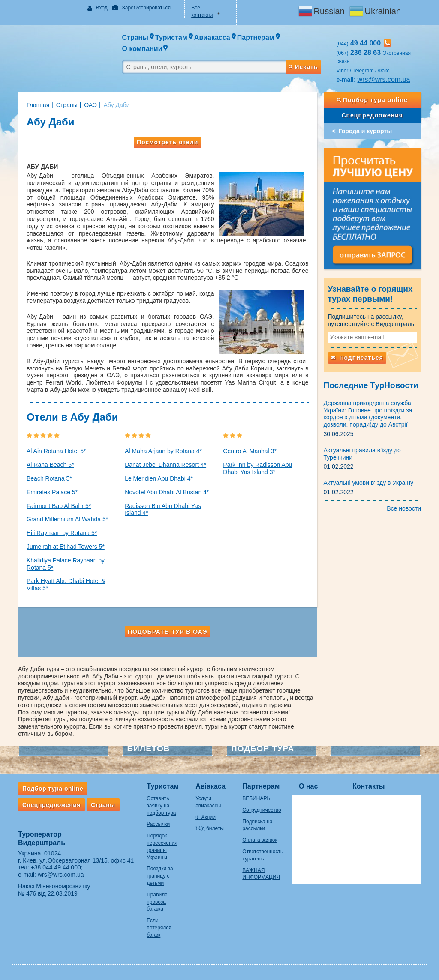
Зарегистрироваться (146, 8)
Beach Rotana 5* (49, 478)
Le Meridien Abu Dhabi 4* (159, 478)
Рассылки (158, 824)
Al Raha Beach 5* (50, 465)
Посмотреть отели (167, 142)
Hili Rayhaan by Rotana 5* (62, 533)
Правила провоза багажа (157, 902)
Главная (38, 105)
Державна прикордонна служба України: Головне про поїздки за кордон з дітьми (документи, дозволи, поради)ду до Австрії (368, 414)
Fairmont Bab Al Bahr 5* (59, 506)
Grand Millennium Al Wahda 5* (67, 519)
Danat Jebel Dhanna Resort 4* (165, 465)
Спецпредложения (372, 115)
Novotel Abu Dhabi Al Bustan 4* (167, 492)
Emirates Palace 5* (52, 492)
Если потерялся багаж (159, 928)
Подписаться (357, 358)
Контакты (368, 786)
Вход (102, 8)
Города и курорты (365, 131)
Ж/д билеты (210, 828)
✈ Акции (206, 817)
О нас (308, 786)
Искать (303, 67)
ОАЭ (90, 105)
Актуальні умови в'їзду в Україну (369, 483)
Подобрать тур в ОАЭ (167, 632)
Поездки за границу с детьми (160, 876)
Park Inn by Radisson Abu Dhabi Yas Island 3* (257, 468)
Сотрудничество (262, 810)
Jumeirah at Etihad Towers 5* (66, 547)
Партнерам (261, 786)
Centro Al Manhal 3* (250, 451)
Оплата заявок (260, 840)
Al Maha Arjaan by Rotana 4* (163, 451)
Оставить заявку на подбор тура (161, 806)
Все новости (404, 508)
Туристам (163, 786)
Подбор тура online (372, 100)
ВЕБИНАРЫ (257, 798)
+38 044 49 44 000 (56, 867)
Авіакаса (210, 786)
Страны (67, 105)
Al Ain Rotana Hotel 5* (56, 451)
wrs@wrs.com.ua (384, 79)
